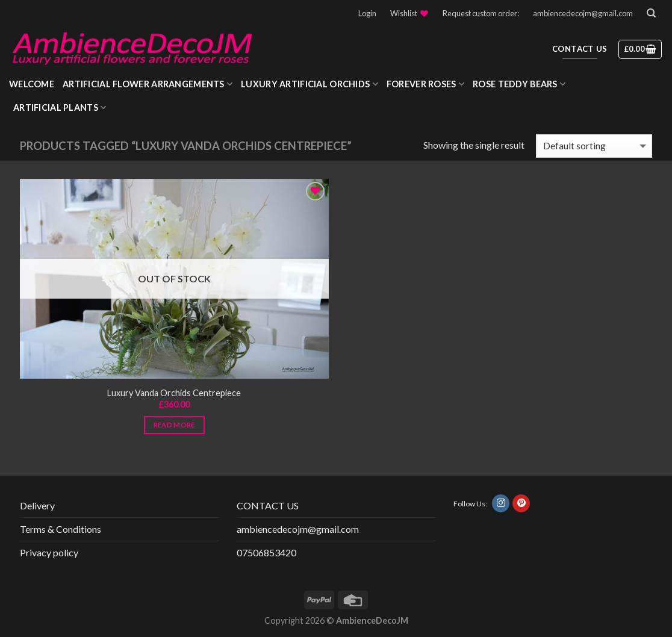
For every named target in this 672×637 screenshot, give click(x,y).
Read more (174, 425)
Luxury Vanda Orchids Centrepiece (174, 393)
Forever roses (425, 84)
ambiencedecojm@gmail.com (583, 13)
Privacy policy (49, 552)
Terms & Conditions (61, 529)
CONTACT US (268, 505)
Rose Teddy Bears (519, 84)
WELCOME (32, 84)
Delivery (37, 505)
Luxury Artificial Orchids (310, 84)
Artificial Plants (60, 107)
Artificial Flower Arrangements (148, 84)
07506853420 (266, 552)
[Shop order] (594, 146)
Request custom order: (481, 13)
